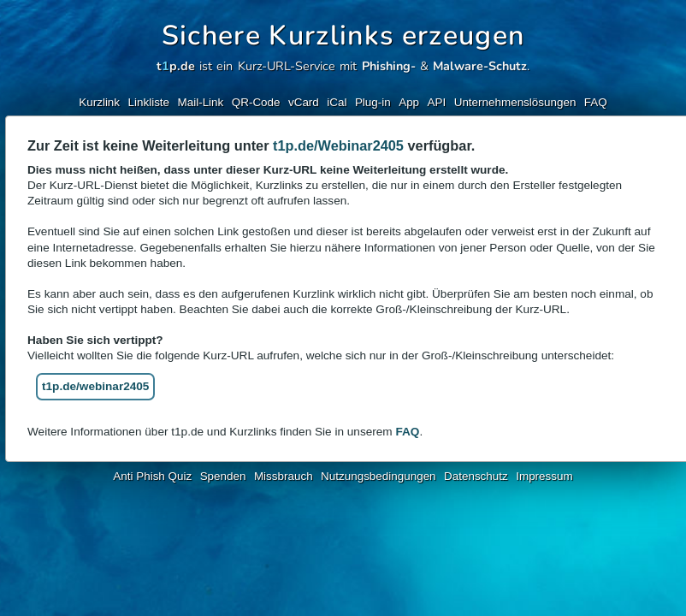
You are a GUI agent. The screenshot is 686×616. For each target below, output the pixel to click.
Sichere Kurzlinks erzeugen (343, 36)
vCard (304, 102)
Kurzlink (99, 102)
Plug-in (373, 102)
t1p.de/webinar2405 (95, 386)
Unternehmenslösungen (515, 102)
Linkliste (149, 102)
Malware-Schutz (480, 66)
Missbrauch (284, 476)
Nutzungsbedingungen (378, 476)
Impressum (544, 476)
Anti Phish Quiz (152, 476)
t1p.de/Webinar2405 (338, 145)
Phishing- (389, 66)
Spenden (223, 476)
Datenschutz (476, 476)
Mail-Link (201, 102)
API (437, 102)
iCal (337, 102)
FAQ (596, 102)
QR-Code (256, 102)
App (409, 102)
